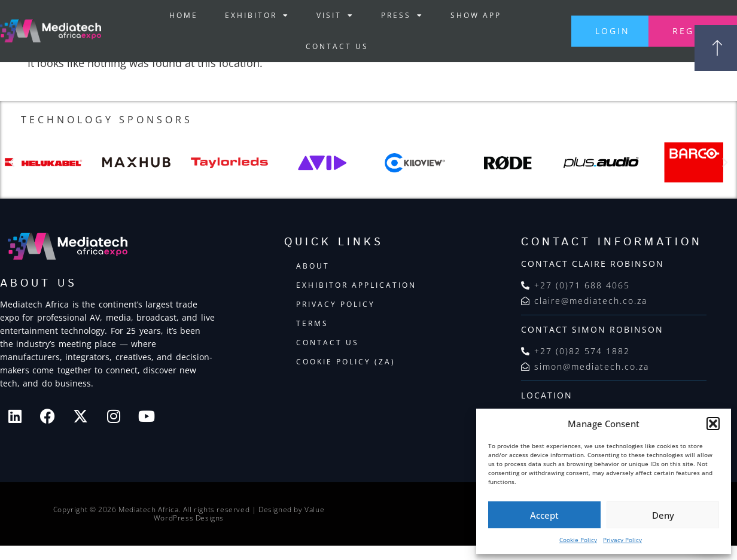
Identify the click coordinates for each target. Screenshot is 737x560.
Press (402, 16)
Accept (544, 515)
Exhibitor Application (356, 285)
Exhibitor (257, 16)
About (313, 266)
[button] (713, 424)
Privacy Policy (622, 540)
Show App (476, 15)
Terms (312, 323)
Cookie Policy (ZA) (346, 362)
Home (184, 15)
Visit (335, 16)
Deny (663, 515)
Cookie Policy (578, 540)
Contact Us (336, 46)
